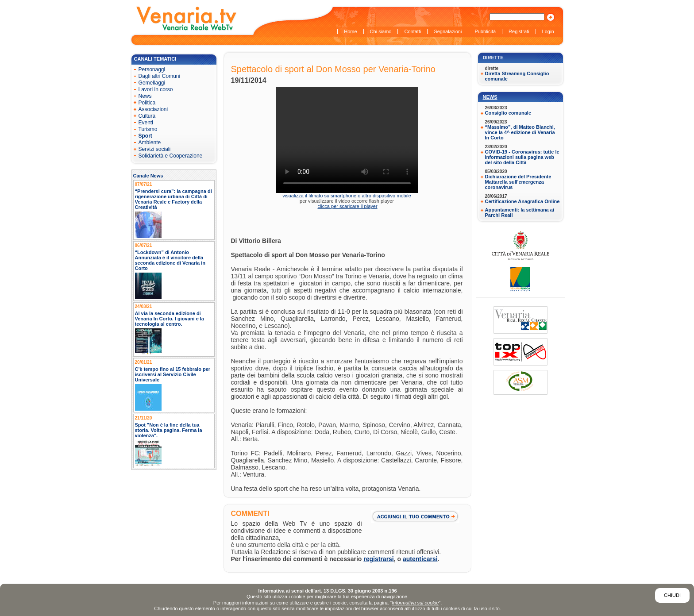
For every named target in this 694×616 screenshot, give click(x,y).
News (490, 97)
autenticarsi (420, 559)
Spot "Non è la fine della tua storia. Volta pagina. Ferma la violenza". (169, 430)
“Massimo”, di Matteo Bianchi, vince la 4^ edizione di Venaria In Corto (520, 132)
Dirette (493, 58)
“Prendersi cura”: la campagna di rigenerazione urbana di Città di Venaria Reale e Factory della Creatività (173, 199)
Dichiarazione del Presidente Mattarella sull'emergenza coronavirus (518, 182)
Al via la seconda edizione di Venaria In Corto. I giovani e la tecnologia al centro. (170, 319)
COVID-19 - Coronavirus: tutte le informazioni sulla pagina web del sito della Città (522, 157)
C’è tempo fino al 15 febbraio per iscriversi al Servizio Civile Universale (173, 374)
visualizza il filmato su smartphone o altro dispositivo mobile (347, 196)
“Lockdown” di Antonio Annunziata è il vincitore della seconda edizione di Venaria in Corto (170, 260)
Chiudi (672, 595)
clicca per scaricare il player (347, 206)
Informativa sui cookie (415, 603)
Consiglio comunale (508, 113)
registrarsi (378, 559)
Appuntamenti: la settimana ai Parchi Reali (520, 212)
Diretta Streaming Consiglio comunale (517, 76)
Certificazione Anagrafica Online (522, 201)
